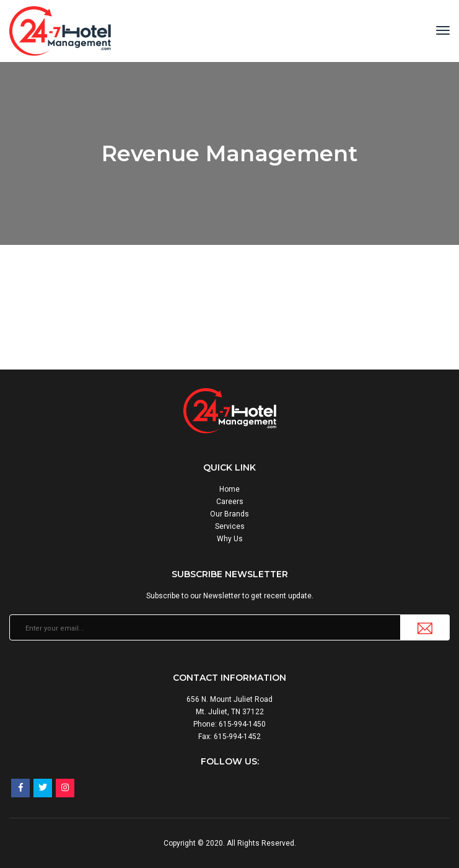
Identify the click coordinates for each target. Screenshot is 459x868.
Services (230, 526)
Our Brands (229, 514)
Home (229, 489)
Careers (230, 502)
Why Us (230, 539)
